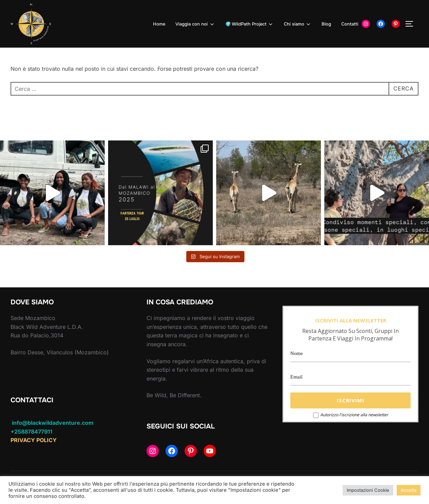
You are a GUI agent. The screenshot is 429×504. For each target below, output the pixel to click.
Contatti (350, 24)
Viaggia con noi (195, 24)
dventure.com (74, 423)
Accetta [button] (409, 490)
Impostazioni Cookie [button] (368, 490)
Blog (326, 24)
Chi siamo (298, 24)
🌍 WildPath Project (250, 24)
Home (159, 24)
